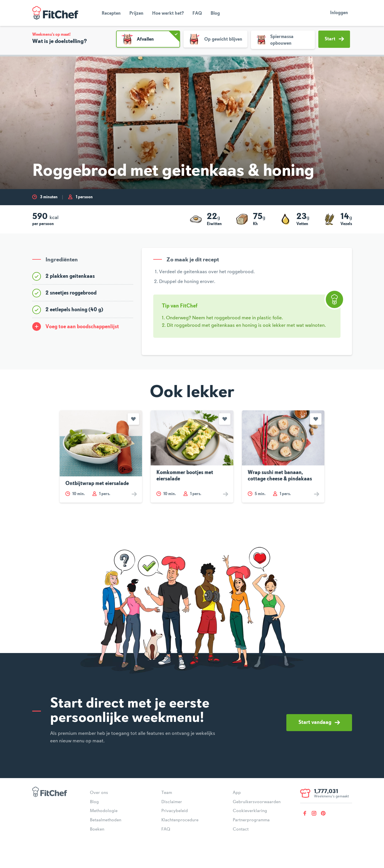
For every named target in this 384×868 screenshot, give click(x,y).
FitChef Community (55, 13)
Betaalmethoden (106, 820)
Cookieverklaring (250, 811)
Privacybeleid (175, 811)
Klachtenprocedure (180, 820)
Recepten (111, 14)
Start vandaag (319, 722)
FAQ (197, 14)
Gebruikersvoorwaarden (257, 802)
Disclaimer (172, 802)
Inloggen (339, 13)
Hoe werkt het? (168, 14)
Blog (215, 14)
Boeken (97, 829)
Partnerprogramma (251, 820)
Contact (241, 829)
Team (167, 793)
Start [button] (334, 39)
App (237, 793)
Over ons (99, 793)
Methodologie (104, 811)
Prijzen (136, 14)
